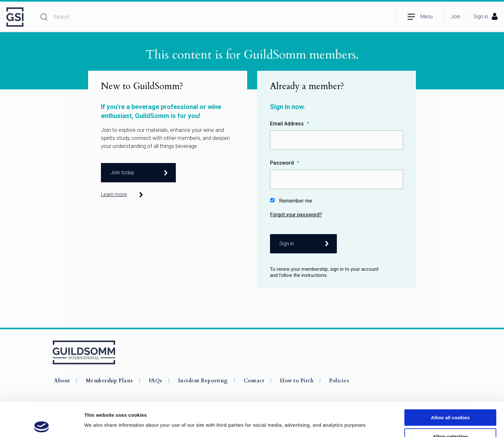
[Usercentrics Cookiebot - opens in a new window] (42, 424)
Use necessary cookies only (450, 421)
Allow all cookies (450, 383)
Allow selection (450, 402)
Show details (337, 412)
